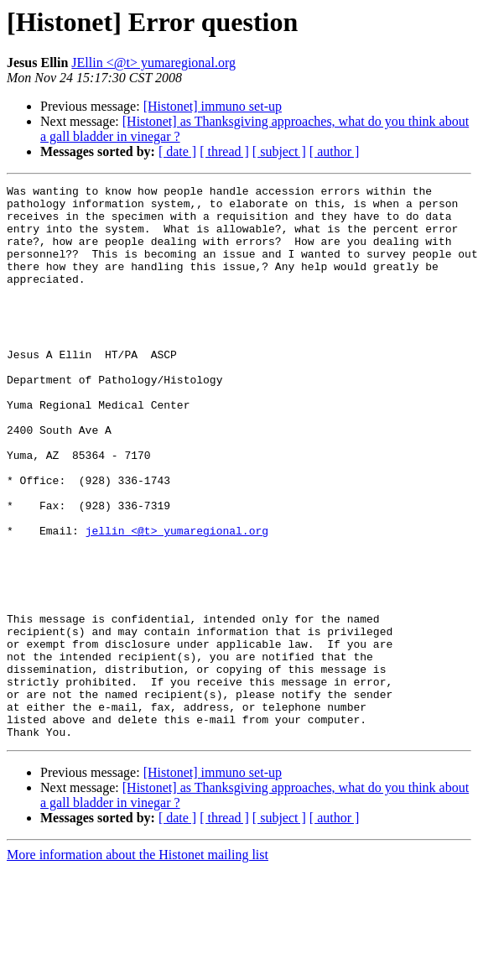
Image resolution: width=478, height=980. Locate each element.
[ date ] (177, 151)
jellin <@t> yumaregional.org (177, 601)
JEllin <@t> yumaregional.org (153, 63)
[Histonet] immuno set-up (213, 106)
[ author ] (335, 151)
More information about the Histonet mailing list (138, 965)
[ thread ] (224, 151)
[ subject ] (279, 151)
